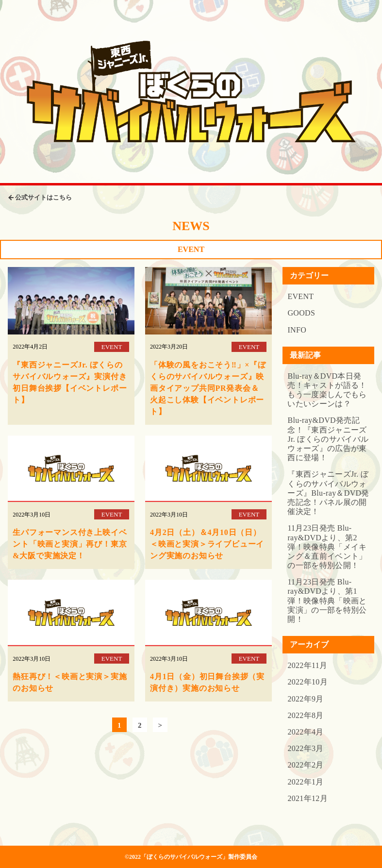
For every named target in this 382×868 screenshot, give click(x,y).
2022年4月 (305, 732)
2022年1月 (305, 782)
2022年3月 (305, 748)
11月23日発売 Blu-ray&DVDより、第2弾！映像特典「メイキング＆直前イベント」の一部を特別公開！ (327, 547)
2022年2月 (305, 765)
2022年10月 (307, 682)
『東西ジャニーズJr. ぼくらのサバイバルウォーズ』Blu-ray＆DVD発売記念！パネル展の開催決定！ (328, 493)
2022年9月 (305, 699)
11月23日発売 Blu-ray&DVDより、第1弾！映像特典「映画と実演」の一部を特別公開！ (327, 601)
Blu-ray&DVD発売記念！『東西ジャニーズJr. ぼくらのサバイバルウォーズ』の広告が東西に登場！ (328, 439)
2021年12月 (307, 798)
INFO (297, 330)
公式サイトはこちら (43, 197)
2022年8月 (305, 715)
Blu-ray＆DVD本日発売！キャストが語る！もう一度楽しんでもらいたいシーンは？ (327, 390)
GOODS (301, 313)
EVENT (300, 296)
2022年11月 (307, 665)
